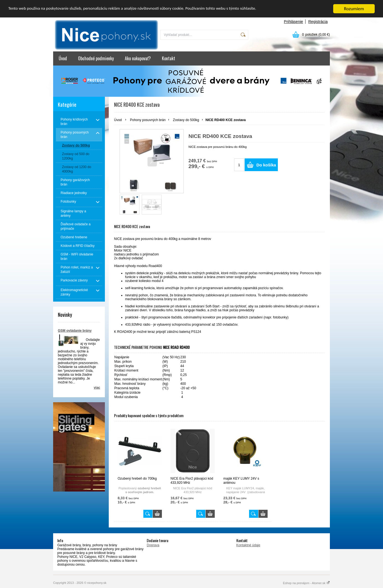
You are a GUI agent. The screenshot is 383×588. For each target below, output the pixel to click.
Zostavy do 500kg (186, 120)
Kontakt (169, 58)
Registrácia (318, 22)
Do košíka (266, 165)
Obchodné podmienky (96, 58)
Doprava (153, 545)
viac (97, 387)
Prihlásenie (293, 22)
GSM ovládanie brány (75, 330)
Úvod (63, 58)
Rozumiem (354, 9)
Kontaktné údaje (248, 545)
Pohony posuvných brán (148, 120)
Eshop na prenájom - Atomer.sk (306, 583)
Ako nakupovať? (138, 58)
